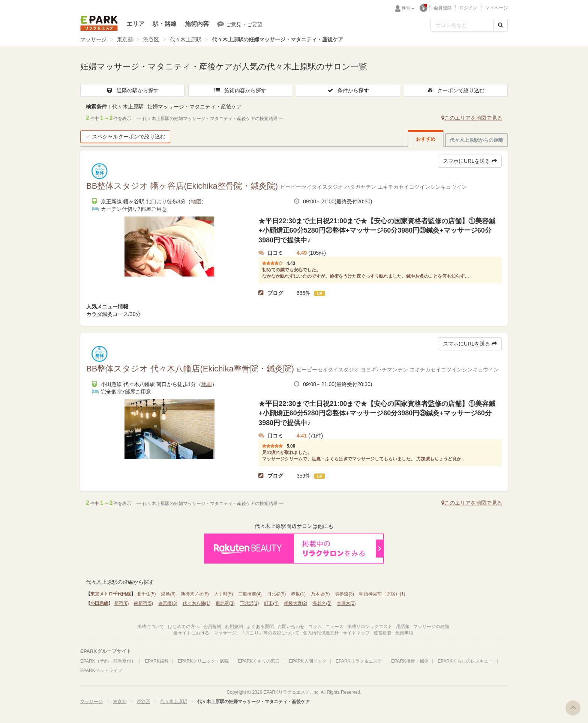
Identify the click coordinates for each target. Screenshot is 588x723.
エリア (135, 24)
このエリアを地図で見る (472, 118)
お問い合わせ (291, 627)
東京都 (125, 39)
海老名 (322, 603)
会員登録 (442, 8)
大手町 (224, 594)
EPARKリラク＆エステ (99, 23)
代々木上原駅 (186, 39)
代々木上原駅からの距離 (476, 140)
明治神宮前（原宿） (382, 594)
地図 (196, 201)
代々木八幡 (197, 603)
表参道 (344, 594)
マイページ (496, 8)
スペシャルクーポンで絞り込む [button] (125, 137)
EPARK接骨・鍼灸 (410, 661)
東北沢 (225, 603)
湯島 (168, 594)
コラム (315, 627)
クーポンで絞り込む (456, 90)
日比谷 (277, 594)
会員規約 (212, 627)
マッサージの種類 (431, 627)
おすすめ (426, 139)
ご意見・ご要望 (240, 24)
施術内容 (197, 24)
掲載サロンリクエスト (370, 627)
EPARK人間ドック (308, 661)
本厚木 (346, 603)
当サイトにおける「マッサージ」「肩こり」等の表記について (236, 633)
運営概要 (382, 633)
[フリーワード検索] (462, 25)
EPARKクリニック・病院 (203, 661)
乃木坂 (320, 594)
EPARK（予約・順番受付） (108, 661)
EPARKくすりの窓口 (259, 661)
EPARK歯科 (157, 661)
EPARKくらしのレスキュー (465, 661)
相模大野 (296, 603)
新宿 (122, 603)
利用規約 (234, 627)
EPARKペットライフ (101, 670)
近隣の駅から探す (132, 90)
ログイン (468, 8)
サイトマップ (356, 633)
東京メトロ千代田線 (111, 594)
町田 (271, 603)
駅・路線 (165, 24)
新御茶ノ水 (195, 594)
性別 (408, 8)
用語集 (403, 627)
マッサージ (93, 39)
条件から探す (348, 90)
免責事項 (404, 633)
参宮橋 (168, 603)
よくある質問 (260, 627)
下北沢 (250, 603)
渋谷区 (151, 39)
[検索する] (500, 25)
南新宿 (143, 603)
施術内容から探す (240, 90)
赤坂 (298, 594)
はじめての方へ (184, 627)
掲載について (151, 627)
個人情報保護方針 (321, 633)
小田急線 (99, 603)
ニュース (334, 627)
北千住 (146, 594)
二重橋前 (250, 594)
